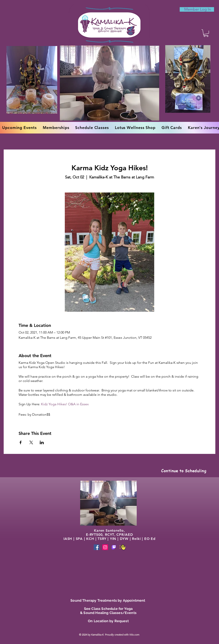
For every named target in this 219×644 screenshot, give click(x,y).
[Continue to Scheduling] (184, 471)
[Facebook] (97, 547)
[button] (206, 33)
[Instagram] (105, 547)
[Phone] (114, 547)
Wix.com (135, 635)
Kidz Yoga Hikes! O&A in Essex (65, 404)
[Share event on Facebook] (21, 442)
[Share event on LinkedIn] (42, 442)
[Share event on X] (31, 442)
